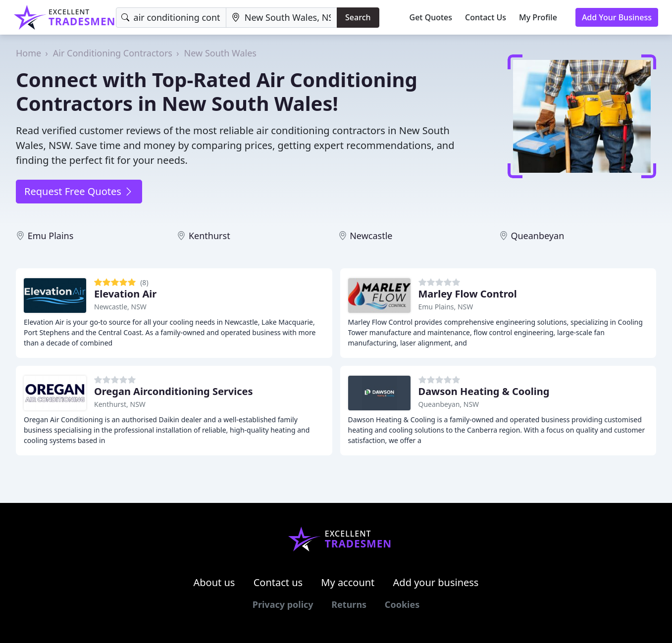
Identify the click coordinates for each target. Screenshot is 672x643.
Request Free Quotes (79, 191)
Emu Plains (51, 236)
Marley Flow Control (468, 294)
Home (28, 53)
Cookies (402, 604)
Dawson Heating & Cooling (484, 391)
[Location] (282, 18)
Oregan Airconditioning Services (174, 391)
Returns (349, 604)
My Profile (538, 17)
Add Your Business (617, 17)
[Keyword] (171, 18)
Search (358, 17)
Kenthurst (209, 236)
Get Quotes (431, 17)
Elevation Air (125, 294)
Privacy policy (283, 604)
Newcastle (371, 236)
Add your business (436, 582)
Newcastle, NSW (120, 307)
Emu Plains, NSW (446, 307)
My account (348, 582)
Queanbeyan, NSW (449, 404)
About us (214, 582)
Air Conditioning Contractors (113, 53)
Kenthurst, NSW (120, 404)
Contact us (278, 582)
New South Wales (220, 53)
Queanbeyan (537, 236)
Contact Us (486, 17)
